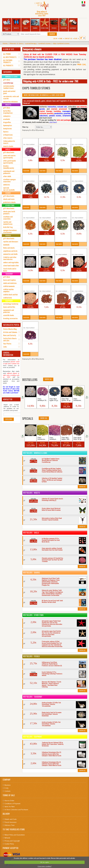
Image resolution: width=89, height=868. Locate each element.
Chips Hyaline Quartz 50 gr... (28, 251)
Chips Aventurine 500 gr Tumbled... (78, 141)
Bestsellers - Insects (32, 493)
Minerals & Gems (7, 25)
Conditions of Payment (12, 804)
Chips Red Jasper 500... (66, 439)
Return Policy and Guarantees (15, 835)
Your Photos (7, 344)
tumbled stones (44, 43)
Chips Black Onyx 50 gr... (78, 439)
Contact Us (68, 38)
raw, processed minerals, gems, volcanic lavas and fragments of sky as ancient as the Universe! (54, 102)
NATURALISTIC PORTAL (11, 325)
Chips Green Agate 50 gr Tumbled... (62, 214)
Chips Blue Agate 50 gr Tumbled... (79, 177)
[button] (24, 397)
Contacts (8, 791)
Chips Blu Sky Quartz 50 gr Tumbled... (63, 177)
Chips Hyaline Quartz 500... (30, 439)
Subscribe (9, 419)
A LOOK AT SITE (9, 49)
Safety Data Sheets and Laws (10, 339)
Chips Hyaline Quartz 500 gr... (45, 251)
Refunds (7, 838)
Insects (16, 24)
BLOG (76, 38)
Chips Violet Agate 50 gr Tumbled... (30, 324)
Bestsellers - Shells (31, 533)
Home (61, 38)
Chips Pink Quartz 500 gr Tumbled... (30, 287)
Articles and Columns (10, 332)
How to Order (9, 801)
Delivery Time (10, 825)
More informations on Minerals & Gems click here (44, 95)
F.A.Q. (7, 788)
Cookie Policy (9, 844)
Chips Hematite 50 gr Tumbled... (78, 214)
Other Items (45, 24)
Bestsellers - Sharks (31, 573)
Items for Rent (10, 807)
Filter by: (25, 127)
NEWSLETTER (8, 399)
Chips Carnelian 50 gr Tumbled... (30, 214)
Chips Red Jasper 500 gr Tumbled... (62, 287)
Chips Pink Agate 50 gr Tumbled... (63, 251)
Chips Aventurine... (42, 439)
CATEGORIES (8, 72)
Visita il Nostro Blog (10, 329)
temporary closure (32, 49)
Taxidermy (64, 24)
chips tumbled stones (61, 43)
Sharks (35, 24)
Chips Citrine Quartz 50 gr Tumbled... (46, 214)
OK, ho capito (45, 862)
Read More (26, 171)
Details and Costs (11, 819)
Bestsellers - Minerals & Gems (35, 453)
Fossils (54, 24)
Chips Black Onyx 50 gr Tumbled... (30, 177)
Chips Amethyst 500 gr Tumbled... (46, 141)
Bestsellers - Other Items (33, 615)
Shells (26, 24)
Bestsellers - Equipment (33, 737)
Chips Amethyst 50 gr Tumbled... (30, 141)
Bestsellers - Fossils (31, 656)
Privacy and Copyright (12, 841)
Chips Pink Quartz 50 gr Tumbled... (78, 251)
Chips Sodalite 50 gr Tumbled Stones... (79, 287)
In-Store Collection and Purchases (16, 810)
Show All (44, 418)
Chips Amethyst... (53, 439)
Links (5, 347)
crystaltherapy (31, 43)
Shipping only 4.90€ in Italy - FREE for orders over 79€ (51, 81)
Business (8, 785)
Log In (55, 38)
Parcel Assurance (11, 822)
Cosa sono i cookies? (45, 866)
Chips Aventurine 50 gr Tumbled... (63, 141)
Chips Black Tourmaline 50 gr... (46, 177)
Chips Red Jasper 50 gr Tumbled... (46, 287)
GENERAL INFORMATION (8, 354)
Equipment (73, 24)
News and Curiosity (10, 335)
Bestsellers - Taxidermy (33, 697)
